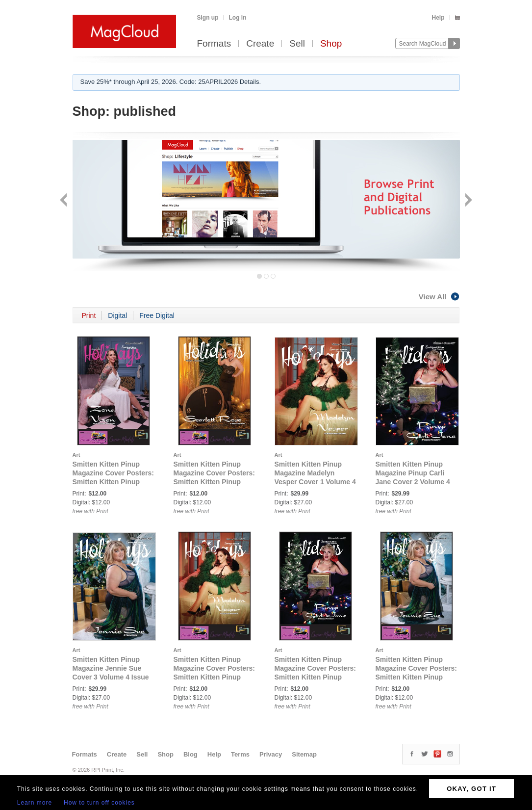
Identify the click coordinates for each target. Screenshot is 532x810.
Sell (297, 44)
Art (76, 455)
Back (64, 201)
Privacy (271, 754)
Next (468, 201)
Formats (214, 44)
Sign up (208, 18)
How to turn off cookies (99, 803)
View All (439, 297)
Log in (238, 18)
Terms (240, 754)
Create (260, 44)
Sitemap (304, 754)
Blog (190, 754)
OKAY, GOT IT (471, 789)
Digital (117, 315)
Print (89, 315)
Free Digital (157, 315)
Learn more (35, 803)
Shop (331, 44)
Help (438, 18)
